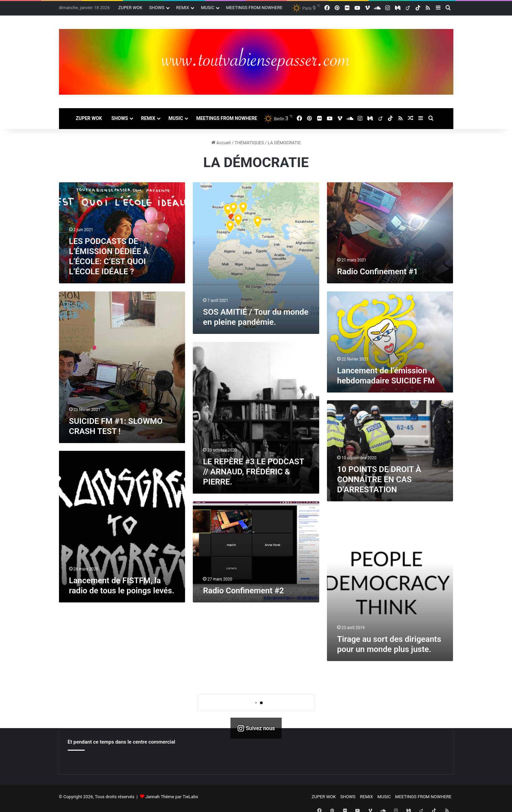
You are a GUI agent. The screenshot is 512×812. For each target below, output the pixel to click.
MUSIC (208, 8)
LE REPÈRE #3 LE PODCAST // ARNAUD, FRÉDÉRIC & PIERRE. (253, 472)
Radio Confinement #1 (378, 272)
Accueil (221, 143)
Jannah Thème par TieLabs (172, 800)
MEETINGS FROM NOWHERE (254, 8)
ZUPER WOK (130, 8)
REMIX (183, 8)
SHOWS (157, 8)
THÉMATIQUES (249, 143)
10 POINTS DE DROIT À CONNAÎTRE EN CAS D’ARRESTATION (379, 479)
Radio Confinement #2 (243, 591)
